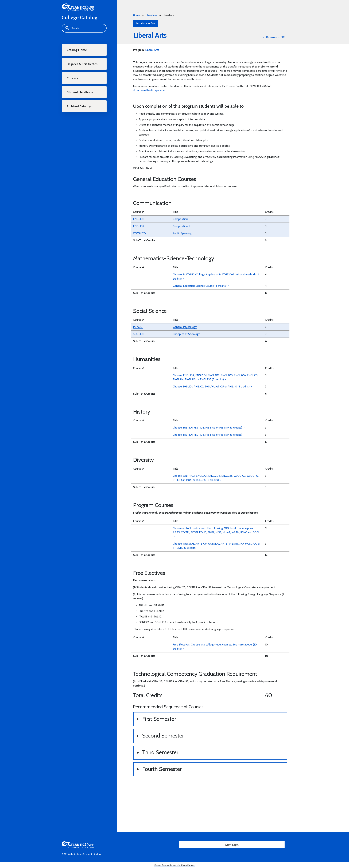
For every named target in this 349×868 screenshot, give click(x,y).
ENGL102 (139, 226)
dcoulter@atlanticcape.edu (149, 90)
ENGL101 (138, 219)
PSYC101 (138, 327)
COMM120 (139, 233)
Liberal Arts (151, 15)
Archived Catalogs (79, 106)
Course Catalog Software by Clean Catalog (174, 865)
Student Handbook (80, 92)
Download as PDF (274, 37)
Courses (72, 78)
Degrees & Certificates (82, 64)
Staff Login (232, 845)
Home (137, 15)
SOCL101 (138, 334)
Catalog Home (77, 50)
